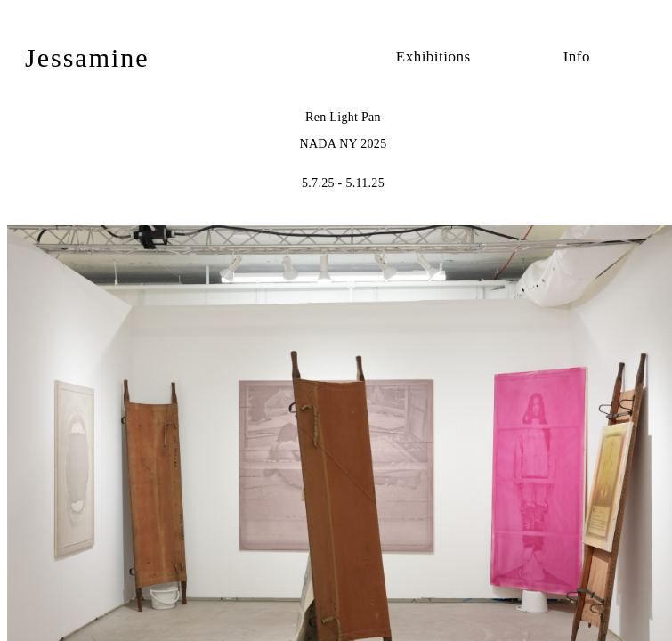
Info (577, 57)
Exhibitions (433, 57)
